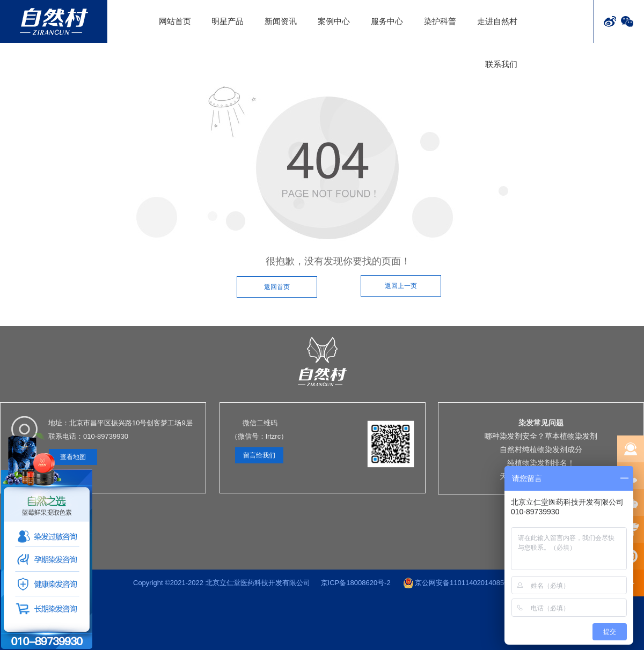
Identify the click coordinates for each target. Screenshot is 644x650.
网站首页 (175, 21)
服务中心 (387, 21)
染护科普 (440, 21)
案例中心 (334, 21)
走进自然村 (497, 21)
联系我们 (501, 64)
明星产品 (228, 21)
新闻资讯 (281, 21)
